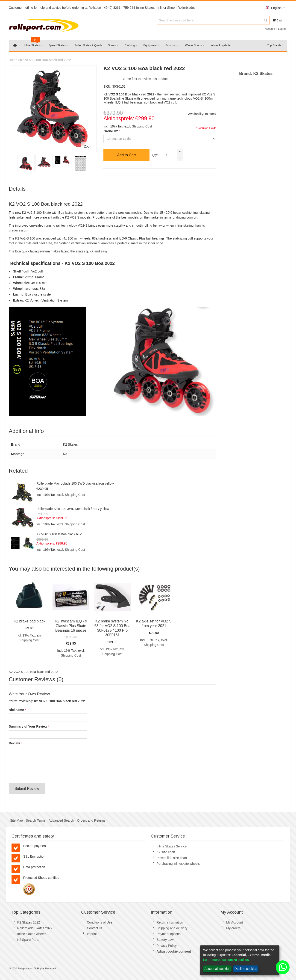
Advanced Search (61, 820)
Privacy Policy (167, 946)
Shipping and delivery (172, 928)
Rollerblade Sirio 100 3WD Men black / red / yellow (73, 509)
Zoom (88, 146)
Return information (170, 922)
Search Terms (36, 820)
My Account (234, 922)
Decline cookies (246, 969)
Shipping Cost (142, 126)
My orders (233, 928)
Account (270, 29)
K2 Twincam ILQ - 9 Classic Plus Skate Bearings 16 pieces (71, 626)
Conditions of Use (100, 922)
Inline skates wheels (32, 934)
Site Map (16, 820)
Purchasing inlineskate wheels (178, 864)
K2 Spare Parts (28, 940)
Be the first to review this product (145, 79)
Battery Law (165, 940)
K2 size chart (166, 852)
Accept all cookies (217, 969)
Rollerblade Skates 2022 (35, 928)
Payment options (169, 934)
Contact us (95, 928)
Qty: (155, 155)
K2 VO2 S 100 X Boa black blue (59, 534)
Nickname (16, 710)
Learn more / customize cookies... (227, 960)
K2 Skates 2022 (29, 922)
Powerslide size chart (172, 858)
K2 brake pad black (29, 621)
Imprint (92, 934)
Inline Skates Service (172, 846)
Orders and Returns (91, 820)
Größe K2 (111, 131)
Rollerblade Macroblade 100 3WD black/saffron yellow (75, 483)
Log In (282, 29)
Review (14, 743)
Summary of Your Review (28, 726)
